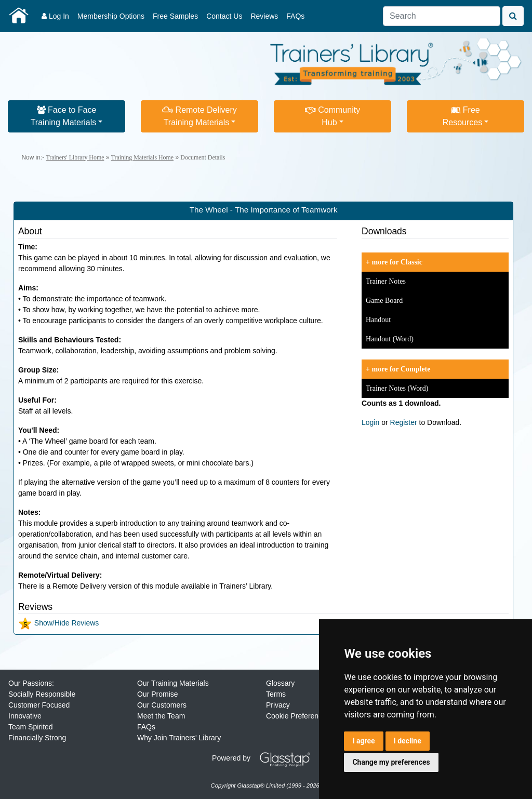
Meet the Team (161, 716)
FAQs (295, 16)
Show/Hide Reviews (58, 623)
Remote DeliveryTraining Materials (199, 116)
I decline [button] (408, 741)
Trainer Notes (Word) (397, 388)
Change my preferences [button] (391, 762)
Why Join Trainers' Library (179, 738)
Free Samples (175, 16)
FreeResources (462, 116)
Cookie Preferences (298, 716)
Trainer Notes (386, 281)
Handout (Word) (390, 339)
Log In (55, 16)
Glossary (280, 683)
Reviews (264, 16)
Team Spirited (31, 727)
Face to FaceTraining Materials (64, 116)
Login (370, 422)
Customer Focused (39, 705)
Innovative (25, 716)
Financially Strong (37, 738)
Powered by (265, 758)
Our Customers (162, 705)
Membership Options (111, 16)
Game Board (384, 301)
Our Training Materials (173, 683)
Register (404, 422)
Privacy (278, 705)
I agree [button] (363, 741)
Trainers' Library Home (75, 157)
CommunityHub (332, 116)
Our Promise (158, 694)
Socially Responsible (42, 694)
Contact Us (224, 16)
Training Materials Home (142, 157)
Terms (276, 694)
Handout (378, 320)
